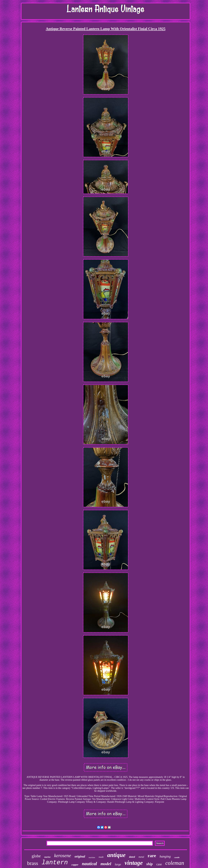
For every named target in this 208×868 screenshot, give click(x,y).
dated (132, 857)
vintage (134, 863)
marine (47, 857)
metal (141, 857)
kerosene (63, 856)
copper (75, 865)
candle (177, 857)
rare (152, 856)
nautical (89, 864)
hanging (165, 856)
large (118, 864)
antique (116, 855)
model (106, 864)
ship (149, 864)
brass (33, 863)
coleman (175, 863)
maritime (92, 857)
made (101, 857)
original (80, 856)
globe (36, 856)
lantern (55, 863)
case (159, 864)
